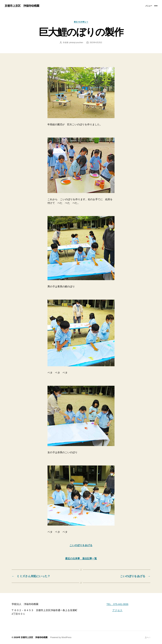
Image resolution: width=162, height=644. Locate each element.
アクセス (117, 610)
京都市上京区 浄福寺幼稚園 (22, 6)
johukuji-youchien (76, 42)
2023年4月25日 (96, 42)
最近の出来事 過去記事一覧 (81, 558)
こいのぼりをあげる (81, 545)
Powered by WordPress (61, 637)
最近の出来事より (81, 22)
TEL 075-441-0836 (117, 604)
